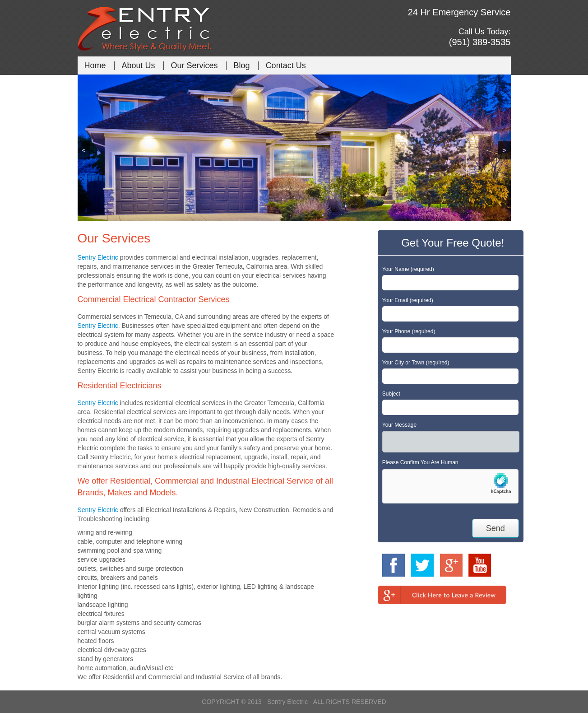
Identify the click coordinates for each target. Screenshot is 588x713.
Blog (242, 65)
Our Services (194, 65)
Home (95, 65)
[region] (294, 148)
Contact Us (286, 65)
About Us (139, 65)
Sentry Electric (98, 257)
